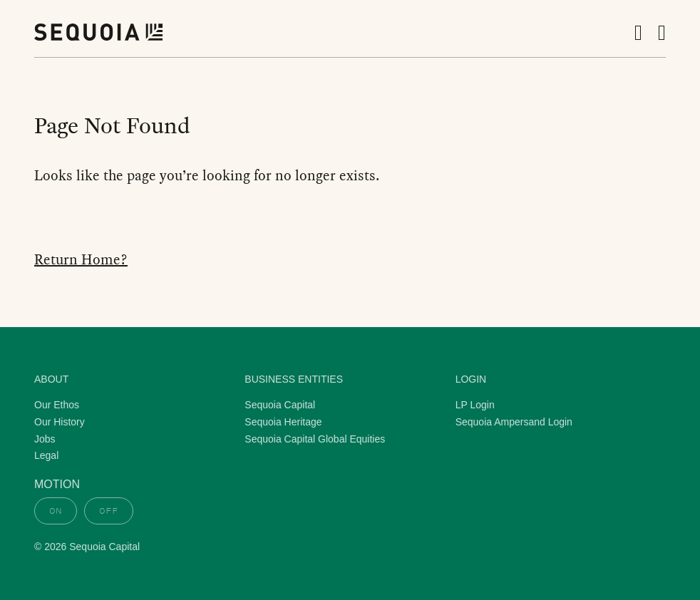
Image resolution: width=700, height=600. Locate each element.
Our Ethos (57, 405)
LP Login (475, 405)
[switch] (84, 511)
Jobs (45, 439)
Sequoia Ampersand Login (514, 422)
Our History (60, 422)
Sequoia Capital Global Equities (315, 439)
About (51, 379)
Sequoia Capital (280, 405)
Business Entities (294, 379)
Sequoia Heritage (283, 422)
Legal (46, 455)
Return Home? (81, 259)
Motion (57, 485)
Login (471, 379)
